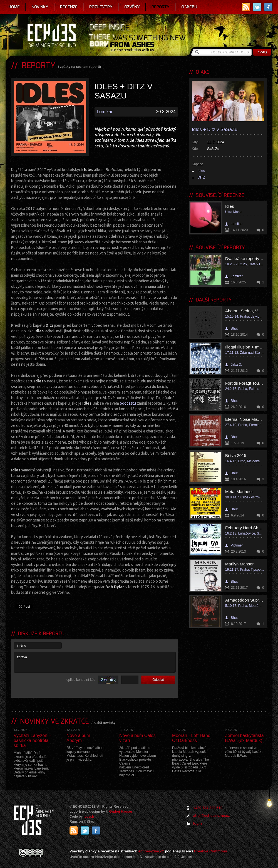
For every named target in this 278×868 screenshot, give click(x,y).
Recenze (69, 7)
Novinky (40, 7)
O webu (189, 7)
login (198, 823)
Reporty (161, 7)
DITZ (201, 177)
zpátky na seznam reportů (80, 67)
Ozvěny (132, 7)
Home (14, 7)
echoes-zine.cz (151, 851)
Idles (201, 171)
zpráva (95, 662)
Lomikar (105, 112)
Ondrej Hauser (121, 812)
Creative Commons (210, 851)
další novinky (105, 723)
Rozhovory (101, 7)
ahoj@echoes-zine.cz (211, 816)
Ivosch (89, 817)
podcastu (128, 403)
